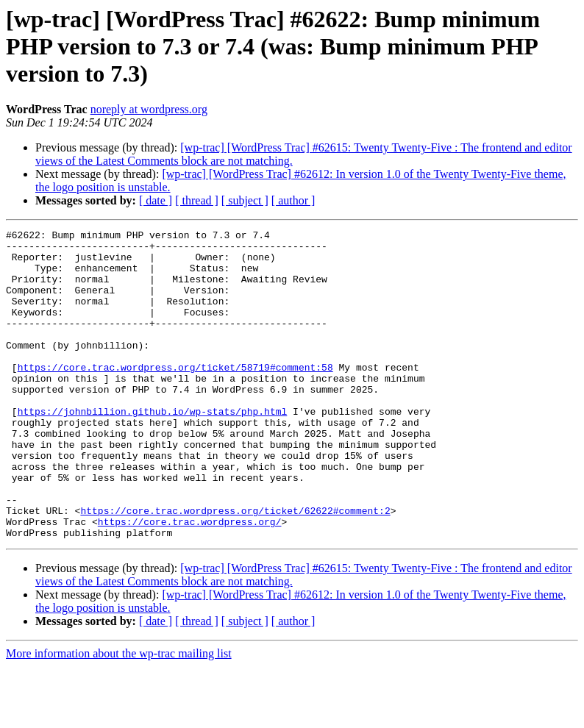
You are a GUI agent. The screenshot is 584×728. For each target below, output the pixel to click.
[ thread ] (197, 200)
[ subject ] (245, 200)
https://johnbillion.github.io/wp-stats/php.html (153, 449)
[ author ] (293, 200)
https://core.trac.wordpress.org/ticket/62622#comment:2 (235, 568)
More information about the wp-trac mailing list (119, 715)
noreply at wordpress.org (149, 109)
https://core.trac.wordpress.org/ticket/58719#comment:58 (175, 396)
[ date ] (156, 200)
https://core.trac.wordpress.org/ (190, 581)
